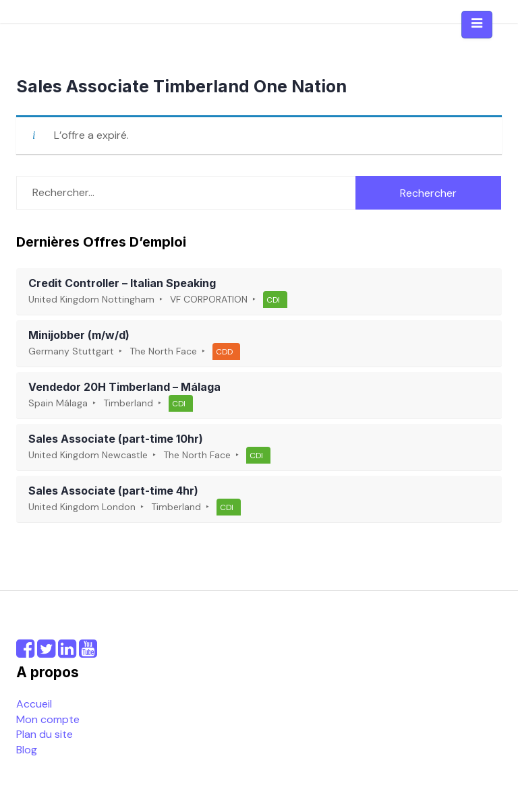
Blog (27, 750)
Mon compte (48, 719)
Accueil (34, 704)
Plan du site (45, 734)
